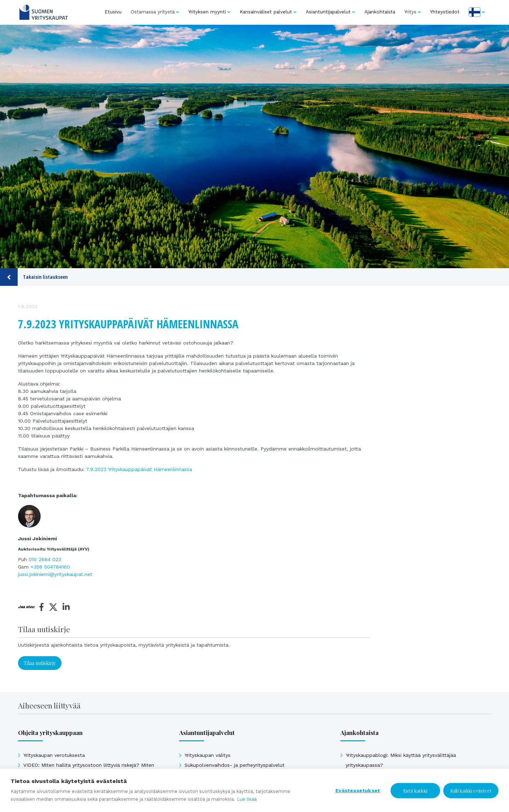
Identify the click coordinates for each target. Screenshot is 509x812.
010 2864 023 (45, 559)
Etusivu (113, 12)
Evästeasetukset (357, 790)
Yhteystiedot (445, 12)
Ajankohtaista (380, 12)
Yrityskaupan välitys (207, 755)
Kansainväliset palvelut (266, 12)
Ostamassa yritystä (153, 12)
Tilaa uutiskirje (40, 663)
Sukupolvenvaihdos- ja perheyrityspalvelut (235, 765)
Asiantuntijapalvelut (328, 12)
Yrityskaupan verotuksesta (54, 755)
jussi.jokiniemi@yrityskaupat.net (55, 574)
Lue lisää (247, 799)
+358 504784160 (50, 567)
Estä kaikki (415, 790)
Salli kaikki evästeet (471, 791)
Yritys (410, 12)
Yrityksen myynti (207, 12)
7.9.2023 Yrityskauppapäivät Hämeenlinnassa (139, 469)
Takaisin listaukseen (34, 277)
